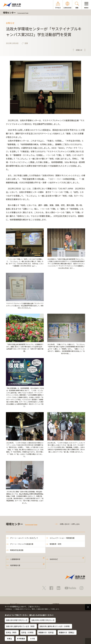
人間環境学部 (15, 559)
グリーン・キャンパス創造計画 (22, 544)
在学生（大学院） (28, 632)
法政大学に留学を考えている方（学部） (21, 626)
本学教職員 (21, 639)
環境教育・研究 (55, 544)
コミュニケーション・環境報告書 (62, 538)
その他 (32, 639)
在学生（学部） (12, 632)
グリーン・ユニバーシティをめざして (24, 538)
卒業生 (9, 639)
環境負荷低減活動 (17, 550)
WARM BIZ (54, 559)
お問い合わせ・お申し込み (70, 524)
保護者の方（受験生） (67, 632)
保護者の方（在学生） (47, 632)
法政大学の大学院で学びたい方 (43, 620)
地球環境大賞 (15, 565)
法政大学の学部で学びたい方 (17, 620)
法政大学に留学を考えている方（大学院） (55, 626)
